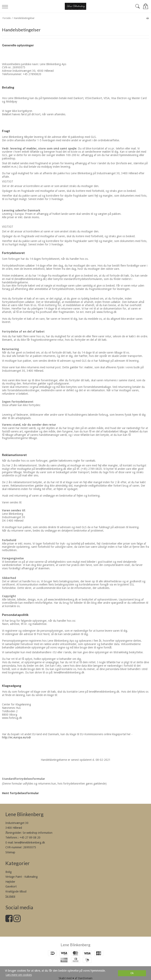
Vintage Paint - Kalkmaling (21, 877)
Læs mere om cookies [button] (19, 975)
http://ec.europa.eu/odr (16, 737)
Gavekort (11, 886)
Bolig (8, 872)
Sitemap (10, 852)
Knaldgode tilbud (16, 891)
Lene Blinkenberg (75, 945)
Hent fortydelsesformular (20, 793)
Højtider (10, 882)
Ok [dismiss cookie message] (132, 973)
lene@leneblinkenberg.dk (30, 843)
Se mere (10, 896)
